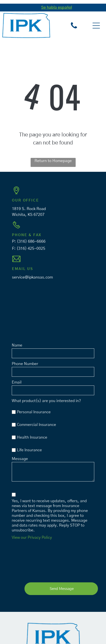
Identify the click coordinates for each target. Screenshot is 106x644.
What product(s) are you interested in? (46, 401)
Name (17, 345)
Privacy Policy (58, 628)
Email (17, 382)
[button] (96, 26)
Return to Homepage (53, 161)
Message (20, 459)
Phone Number (25, 364)
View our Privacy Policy (32, 538)
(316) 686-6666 (31, 241)
